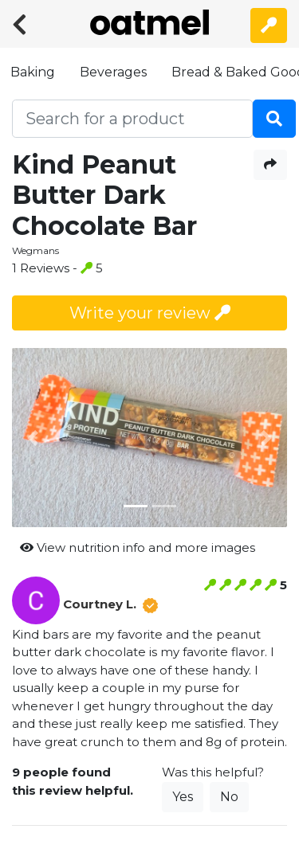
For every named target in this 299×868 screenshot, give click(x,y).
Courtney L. (100, 604)
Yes (183, 797)
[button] (33, 438)
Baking (33, 72)
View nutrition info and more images (138, 547)
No (229, 797)
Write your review (150, 313)
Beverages (113, 72)
